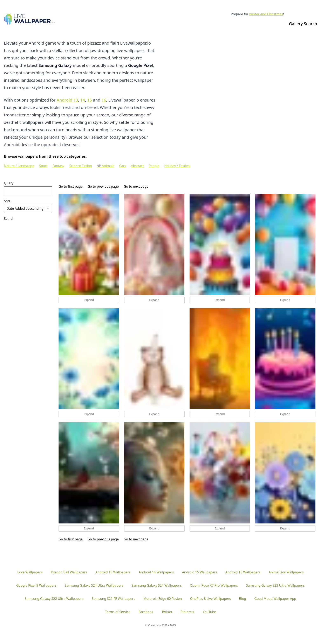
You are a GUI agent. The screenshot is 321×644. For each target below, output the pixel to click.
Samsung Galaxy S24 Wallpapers (157, 585)
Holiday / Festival (177, 166)
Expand (89, 300)
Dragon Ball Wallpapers (69, 572)
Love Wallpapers (30, 572)
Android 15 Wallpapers (199, 572)
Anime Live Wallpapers (286, 572)
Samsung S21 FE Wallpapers (113, 599)
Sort (7, 201)
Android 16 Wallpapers (243, 572)
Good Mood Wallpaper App (275, 599)
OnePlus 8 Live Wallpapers (210, 599)
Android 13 (67, 100)
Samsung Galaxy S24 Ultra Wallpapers (94, 585)
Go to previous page (103, 186)
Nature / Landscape (19, 166)
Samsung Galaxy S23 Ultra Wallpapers (275, 585)
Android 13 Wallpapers (113, 572)
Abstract (137, 166)
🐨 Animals (105, 166)
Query (9, 183)
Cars (122, 166)
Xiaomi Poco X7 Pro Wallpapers (214, 585)
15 (90, 100)
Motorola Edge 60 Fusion (163, 599)
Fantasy (58, 166)
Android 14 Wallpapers (156, 572)
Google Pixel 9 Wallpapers (36, 585)
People (154, 166)
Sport (43, 166)
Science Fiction (81, 166)
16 (104, 100)
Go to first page (71, 186)
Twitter (167, 612)
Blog (243, 599)
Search (9, 219)
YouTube (209, 612)
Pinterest (188, 612)
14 (83, 100)
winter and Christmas (266, 14)
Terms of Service (118, 612)
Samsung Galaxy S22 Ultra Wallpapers (54, 599)
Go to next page (136, 186)
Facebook (146, 612)
